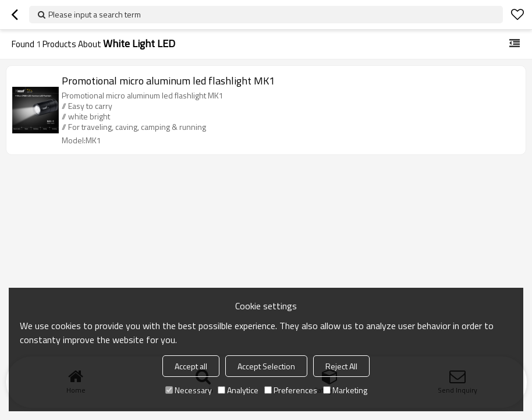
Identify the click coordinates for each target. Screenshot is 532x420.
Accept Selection (266, 366)
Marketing (345, 390)
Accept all (191, 366)
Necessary (189, 390)
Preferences (291, 390)
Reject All (341, 366)
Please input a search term (95, 14)
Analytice (238, 390)
